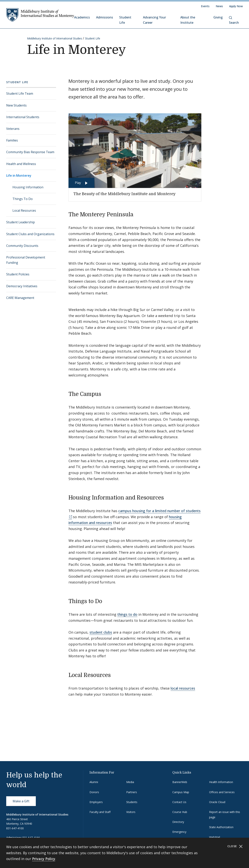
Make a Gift (21, 801)
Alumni (94, 782)
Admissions (105, 17)
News (219, 6)
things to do (127, 614)
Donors (94, 792)
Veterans (13, 129)
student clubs (101, 632)
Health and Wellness (21, 164)
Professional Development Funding (26, 260)
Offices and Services (222, 792)
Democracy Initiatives (22, 286)
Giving (218, 17)
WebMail (215, 837)
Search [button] (234, 20)
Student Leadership (21, 222)
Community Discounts (22, 246)
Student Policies (18, 274)
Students (132, 802)
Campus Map (181, 792)
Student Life (125, 20)
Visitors (131, 812)
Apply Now (236, 6)
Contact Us (179, 802)
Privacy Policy (44, 859)
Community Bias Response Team (30, 152)
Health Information (221, 782)
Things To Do (23, 199)
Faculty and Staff (100, 812)
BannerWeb (180, 782)
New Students (16, 105)
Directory (178, 822)
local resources (183, 688)
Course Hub (180, 812)
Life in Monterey (19, 176)
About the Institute (188, 20)
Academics (82, 17)
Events (205, 6)
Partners (132, 792)
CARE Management (20, 298)
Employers (96, 802)
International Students (23, 117)
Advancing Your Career (154, 20)
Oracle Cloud (217, 802)
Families (12, 140)
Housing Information (28, 187)
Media (130, 782)
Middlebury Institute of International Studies (55, 38)
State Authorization (221, 827)
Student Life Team (20, 93)
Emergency (179, 832)
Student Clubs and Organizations (30, 234)
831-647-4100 (15, 828)
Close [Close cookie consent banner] (235, 846)
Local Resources (24, 210)
